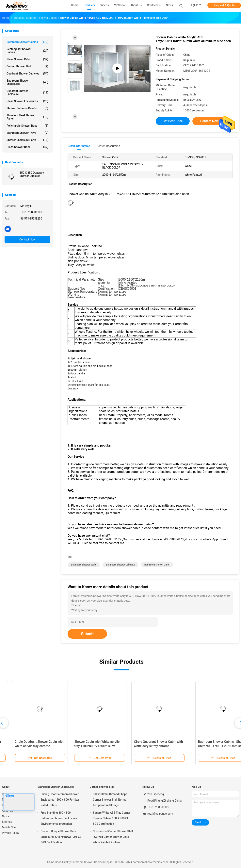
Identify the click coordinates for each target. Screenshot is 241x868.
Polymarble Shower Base (27, 126)
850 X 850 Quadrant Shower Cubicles (32, 174)
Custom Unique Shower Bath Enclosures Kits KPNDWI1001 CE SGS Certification (61, 837)
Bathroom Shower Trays (27, 133)
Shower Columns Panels (27, 108)
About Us (8, 811)
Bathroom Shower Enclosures (27, 82)
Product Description (108, 146)
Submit (87, 634)
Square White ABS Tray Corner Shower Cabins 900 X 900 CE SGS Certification (112, 818)
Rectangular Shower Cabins (27, 51)
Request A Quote (224, 5)
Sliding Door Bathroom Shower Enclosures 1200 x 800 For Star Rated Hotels (60, 800)
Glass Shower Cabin (27, 59)
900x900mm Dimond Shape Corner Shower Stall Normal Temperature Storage (110, 800)
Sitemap (7, 822)
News (5, 816)
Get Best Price (173, 121)
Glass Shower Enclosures (27, 101)
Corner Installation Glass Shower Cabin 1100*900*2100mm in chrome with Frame (29, 746)
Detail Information (79, 146)
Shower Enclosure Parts (27, 140)
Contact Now (27, 239)
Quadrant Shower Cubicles (27, 74)
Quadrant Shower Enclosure (27, 92)
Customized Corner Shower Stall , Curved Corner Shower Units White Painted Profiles (113, 837)
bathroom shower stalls (84, 565)
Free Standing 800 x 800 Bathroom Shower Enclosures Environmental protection (59, 818)
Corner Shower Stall (27, 66)
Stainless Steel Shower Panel (27, 117)
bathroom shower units (157, 565)
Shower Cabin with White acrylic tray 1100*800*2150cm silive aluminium (147, 746)
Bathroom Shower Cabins (27, 42)
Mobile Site (9, 827)
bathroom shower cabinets (120, 565)
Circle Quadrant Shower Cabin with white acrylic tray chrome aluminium (90, 746)
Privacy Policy (10, 833)
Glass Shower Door (27, 147)
